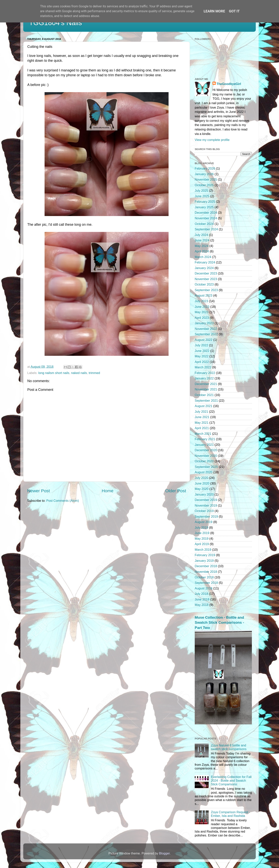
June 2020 (202, 483)
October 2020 (204, 461)
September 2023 (206, 290)
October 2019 (204, 511)
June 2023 (202, 307)
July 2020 (201, 478)
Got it (234, 11)
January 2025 (204, 207)
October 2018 (204, 577)
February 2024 (205, 262)
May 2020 (202, 489)
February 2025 (205, 202)
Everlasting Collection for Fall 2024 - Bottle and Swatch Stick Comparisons (231, 781)
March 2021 (203, 434)
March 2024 (203, 257)
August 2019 (204, 522)
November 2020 (206, 456)
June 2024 (202, 240)
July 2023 (201, 301)
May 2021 (202, 423)
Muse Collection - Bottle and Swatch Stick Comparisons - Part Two (219, 623)
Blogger (164, 853)
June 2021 (202, 417)
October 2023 (204, 284)
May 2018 (202, 605)
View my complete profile (212, 140)
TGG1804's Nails (56, 23)
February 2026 (205, 168)
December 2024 (206, 213)
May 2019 (202, 539)
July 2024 (201, 235)
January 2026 (204, 174)
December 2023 (206, 273)
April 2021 (202, 428)
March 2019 (203, 550)
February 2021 (205, 439)
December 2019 (206, 500)
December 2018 (206, 566)
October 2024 (204, 224)
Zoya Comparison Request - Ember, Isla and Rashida (230, 814)
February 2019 (205, 555)
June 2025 (202, 196)
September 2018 (206, 583)
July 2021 (201, 412)
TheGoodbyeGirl (229, 84)
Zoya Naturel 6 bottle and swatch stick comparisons (229, 747)
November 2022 (206, 329)
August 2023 (204, 295)
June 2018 (202, 599)
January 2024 (204, 268)
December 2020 (206, 450)
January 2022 (204, 378)
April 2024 (202, 251)
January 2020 (204, 494)
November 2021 (206, 389)
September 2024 (206, 229)
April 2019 (202, 544)
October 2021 (204, 395)
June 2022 (202, 351)
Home (108, 491)
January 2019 (204, 561)
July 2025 (201, 190)
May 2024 (202, 246)
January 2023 (204, 323)
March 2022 (203, 367)
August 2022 (204, 340)
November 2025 (206, 179)
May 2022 (202, 356)
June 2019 (202, 533)
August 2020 (204, 472)
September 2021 (206, 401)
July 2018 (201, 594)
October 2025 (204, 185)
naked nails (79, 373)
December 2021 (206, 384)
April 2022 (202, 362)
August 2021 (204, 406)
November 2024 (206, 218)
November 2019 (206, 505)
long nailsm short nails (54, 373)
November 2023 (206, 279)
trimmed (94, 373)
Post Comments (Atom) (63, 501)
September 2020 (206, 467)
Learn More (214, 11)
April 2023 (202, 318)
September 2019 (206, 516)
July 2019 (201, 527)
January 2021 (204, 445)
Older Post (176, 491)
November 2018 (206, 572)
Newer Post (38, 491)
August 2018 (204, 588)
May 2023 (202, 312)
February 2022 (205, 373)
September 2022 (206, 334)
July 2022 (201, 345)
